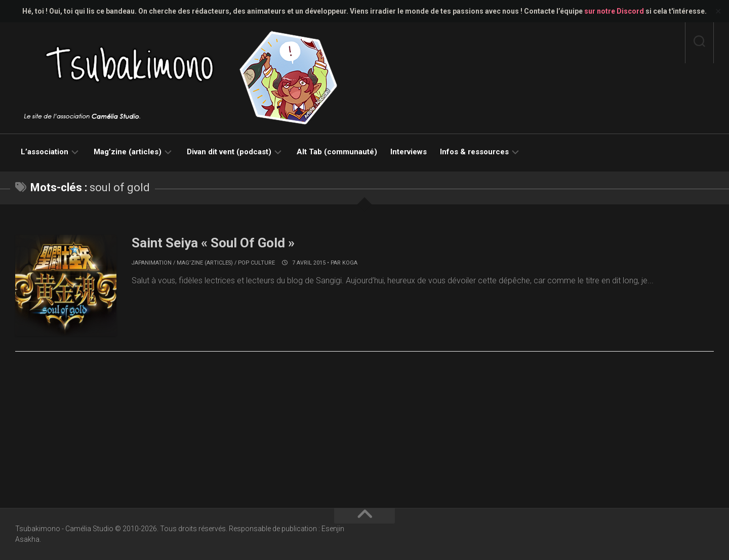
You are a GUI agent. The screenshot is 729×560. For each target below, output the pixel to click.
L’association (45, 152)
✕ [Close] (718, 11)
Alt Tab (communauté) (337, 152)
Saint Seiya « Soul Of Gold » (213, 243)
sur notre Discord (614, 11)
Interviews (409, 152)
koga (350, 263)
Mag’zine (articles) (128, 152)
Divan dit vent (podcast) (229, 152)
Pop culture (256, 263)
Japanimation (152, 263)
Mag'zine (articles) (205, 263)
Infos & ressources (474, 152)
